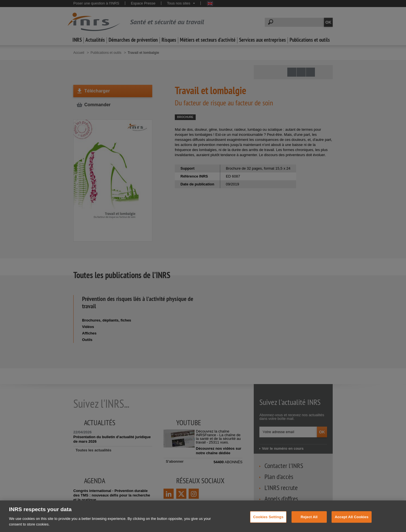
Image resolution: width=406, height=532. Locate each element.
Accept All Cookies (352, 522)
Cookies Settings (268, 522)
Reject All (309, 522)
